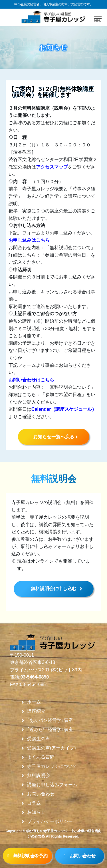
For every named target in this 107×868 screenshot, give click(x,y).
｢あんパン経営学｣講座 (50, 720)
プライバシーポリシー (50, 821)
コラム (34, 803)
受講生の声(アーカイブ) (52, 748)
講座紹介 (36, 711)
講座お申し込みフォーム (52, 785)
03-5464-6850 (35, 677)
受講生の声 (39, 739)
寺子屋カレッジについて (52, 766)
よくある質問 (41, 757)
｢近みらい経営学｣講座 (50, 730)
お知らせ (36, 812)
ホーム (34, 702)
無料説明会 (39, 776)
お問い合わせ (41, 794)
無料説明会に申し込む (54, 589)
